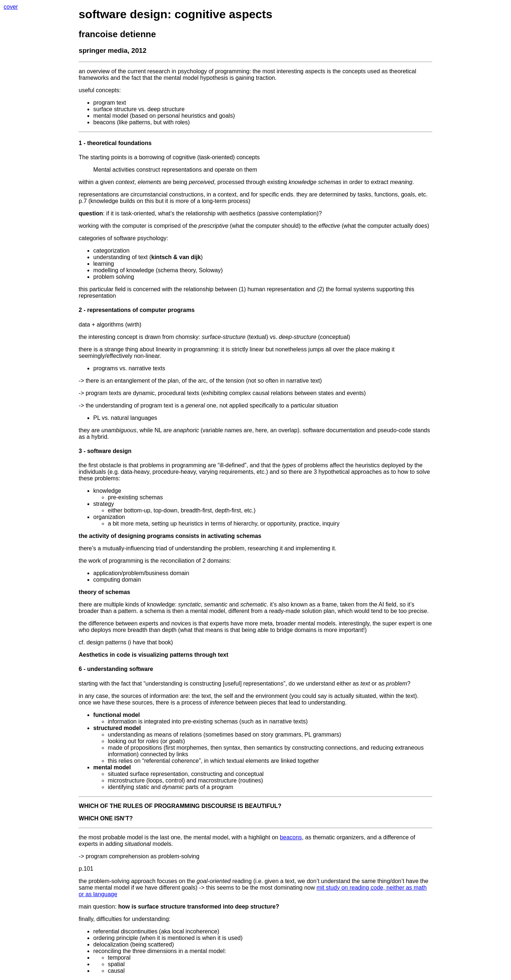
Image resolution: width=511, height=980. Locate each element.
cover (11, 7)
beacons (291, 837)
